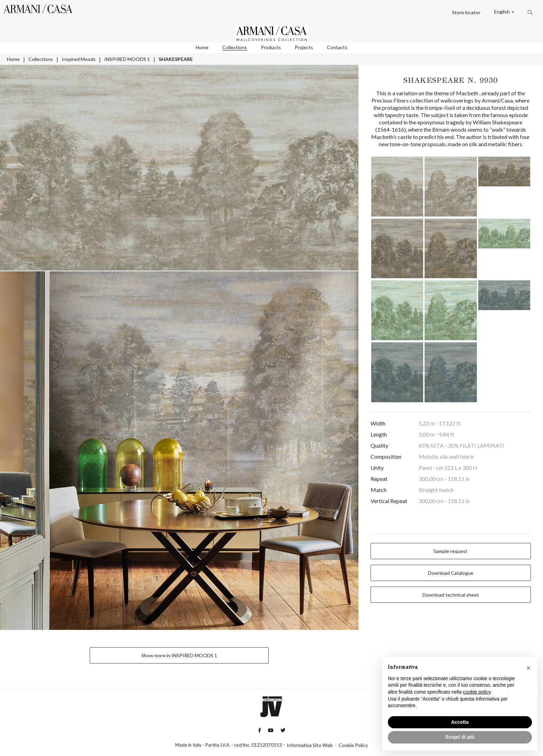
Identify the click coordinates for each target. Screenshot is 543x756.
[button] (528, 668)
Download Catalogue (451, 573)
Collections (235, 47)
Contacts (337, 47)
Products (271, 47)
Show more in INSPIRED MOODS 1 (179, 655)
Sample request (451, 551)
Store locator (466, 12)
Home (202, 47)
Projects (304, 47)
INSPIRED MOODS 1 (127, 59)
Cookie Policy (353, 745)
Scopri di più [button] (460, 737)
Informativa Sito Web (310, 745)
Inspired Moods (79, 59)
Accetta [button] (460, 722)
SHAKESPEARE (176, 59)
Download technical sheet (451, 595)
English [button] (502, 12)
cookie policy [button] (477, 692)
